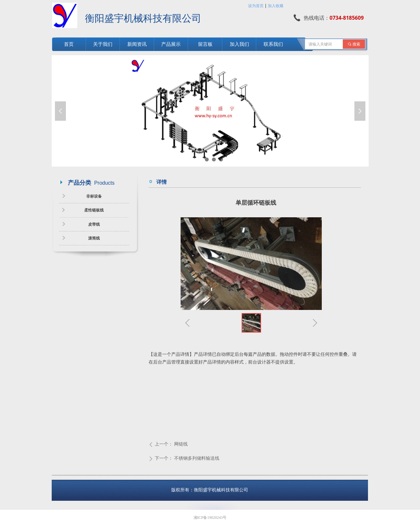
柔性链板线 (94, 210)
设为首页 (256, 6)
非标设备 (94, 196)
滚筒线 (94, 238)
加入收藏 (276, 6)
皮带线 (94, 224)
